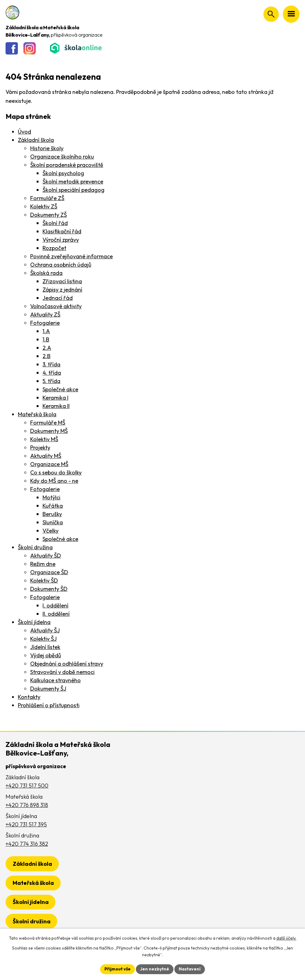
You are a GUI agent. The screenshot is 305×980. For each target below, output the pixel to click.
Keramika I (55, 398)
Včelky (51, 531)
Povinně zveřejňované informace (71, 256)
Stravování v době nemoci (62, 672)
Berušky (52, 514)
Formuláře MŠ (48, 423)
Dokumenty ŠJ (48, 689)
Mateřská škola (37, 414)
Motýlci (51, 497)
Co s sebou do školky (56, 472)
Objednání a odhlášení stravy (67, 664)
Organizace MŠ (49, 464)
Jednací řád (58, 298)
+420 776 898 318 (27, 805)
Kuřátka (53, 506)
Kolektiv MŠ (44, 439)
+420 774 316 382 (27, 844)
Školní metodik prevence (73, 181)
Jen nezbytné (155, 969)
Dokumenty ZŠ (49, 215)
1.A (46, 331)
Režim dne (43, 564)
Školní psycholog (63, 173)
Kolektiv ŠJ (43, 639)
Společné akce (60, 389)
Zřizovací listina (62, 281)
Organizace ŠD (49, 572)
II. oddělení (56, 614)
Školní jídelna (34, 622)
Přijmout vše (118, 969)
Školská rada (46, 273)
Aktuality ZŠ (45, 315)
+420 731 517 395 (26, 824)
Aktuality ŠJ (45, 630)
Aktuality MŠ (46, 456)
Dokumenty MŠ (49, 431)
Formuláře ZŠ (47, 198)
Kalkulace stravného (55, 680)
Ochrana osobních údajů (61, 265)
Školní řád (55, 223)
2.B (47, 356)
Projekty (40, 448)
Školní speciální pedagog (73, 190)
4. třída (52, 373)
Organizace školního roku (62, 157)
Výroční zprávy (61, 240)
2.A (47, 348)
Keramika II (56, 406)
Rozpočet (54, 248)
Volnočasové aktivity (56, 306)
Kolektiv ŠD (44, 581)
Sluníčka (53, 522)
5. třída (51, 381)
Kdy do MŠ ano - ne (54, 481)
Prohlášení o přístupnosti (49, 705)
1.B (46, 339)
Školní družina (35, 547)
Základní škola (36, 140)
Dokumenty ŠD (49, 589)
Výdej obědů (46, 655)
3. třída (51, 364)
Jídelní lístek (45, 647)
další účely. (286, 938)
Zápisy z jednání (62, 290)
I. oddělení (55, 605)
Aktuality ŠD (46, 556)
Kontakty (29, 697)
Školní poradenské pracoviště (67, 165)
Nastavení (190, 969)
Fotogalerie (45, 323)
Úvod (24, 132)
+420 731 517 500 (27, 786)
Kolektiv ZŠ (44, 206)
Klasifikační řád (62, 231)
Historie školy (47, 148)
